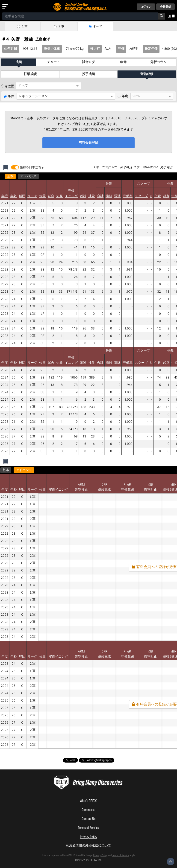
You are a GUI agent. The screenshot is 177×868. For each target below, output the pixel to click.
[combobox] (80, 16)
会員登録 (165, 7)
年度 (125, 96)
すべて (98, 27)
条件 (11, 96)
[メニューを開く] (6, 7)
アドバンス (28, 176)
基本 (10, 176)
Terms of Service (88, 827)
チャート (53, 62)
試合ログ (88, 62)
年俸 (123, 62)
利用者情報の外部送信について (88, 845)
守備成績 (147, 74)
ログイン (146, 7)
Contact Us (89, 818)
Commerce (89, 809)
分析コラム (158, 62)
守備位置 (8, 86)
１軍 (24, 26)
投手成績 (88, 74)
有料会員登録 (88, 143)
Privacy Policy (89, 837)
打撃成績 (30, 74)
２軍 (61, 26)
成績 (19, 62)
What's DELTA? (89, 800)
